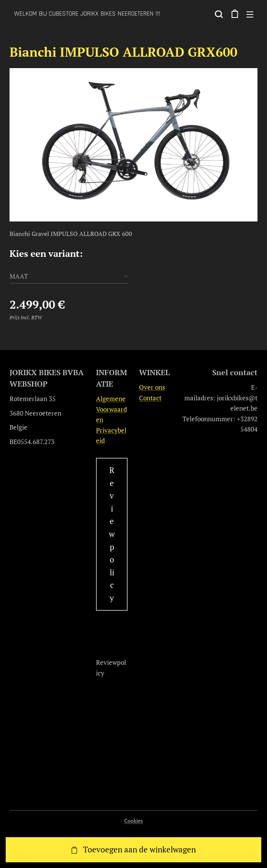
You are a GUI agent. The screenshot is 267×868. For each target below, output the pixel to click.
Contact (150, 397)
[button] (219, 14)
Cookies (133, 821)
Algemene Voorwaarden (111, 409)
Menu (250, 14)
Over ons (152, 387)
